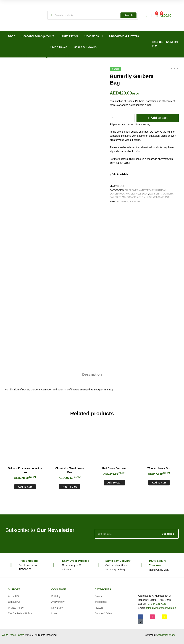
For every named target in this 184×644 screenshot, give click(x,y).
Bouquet (135, 202)
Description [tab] (92, 374)
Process (76, 561)
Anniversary (147, 190)
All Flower (132, 190)
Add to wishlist (120, 174)
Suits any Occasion (127, 197)
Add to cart (159, 118)
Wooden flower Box (159, 468)
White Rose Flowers (13, 635)
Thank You (145, 197)
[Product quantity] (122, 118)
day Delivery (118, 561)
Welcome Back (162, 197)
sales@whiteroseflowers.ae (161, 608)
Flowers (122, 202)
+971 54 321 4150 (156, 604)
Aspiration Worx (166, 635)
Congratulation (120, 194)
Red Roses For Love (114, 468)
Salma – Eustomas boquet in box (25, 470)
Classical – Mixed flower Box (70, 470)
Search (128, 15)
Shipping (28, 561)
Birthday (161, 190)
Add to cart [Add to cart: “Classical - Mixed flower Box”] (70, 487)
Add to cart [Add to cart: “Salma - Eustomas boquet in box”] (25, 487)
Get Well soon (139, 194)
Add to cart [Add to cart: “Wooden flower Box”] (159, 483)
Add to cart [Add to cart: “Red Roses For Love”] (114, 483)
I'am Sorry (155, 194)
